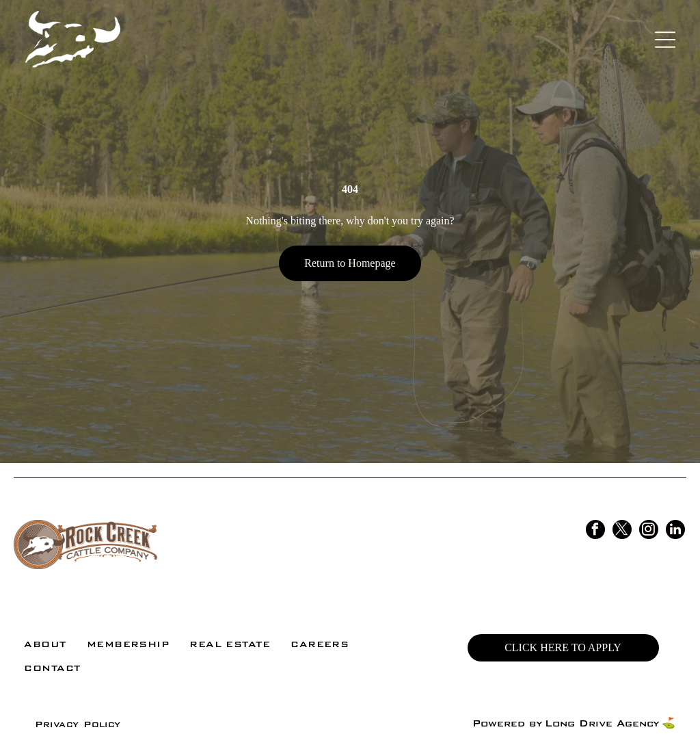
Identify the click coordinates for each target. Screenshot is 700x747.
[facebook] (595, 531)
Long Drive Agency (602, 723)
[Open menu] (665, 40)
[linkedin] (675, 531)
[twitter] (622, 531)
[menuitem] (45, 644)
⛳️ (669, 723)
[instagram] (649, 531)
